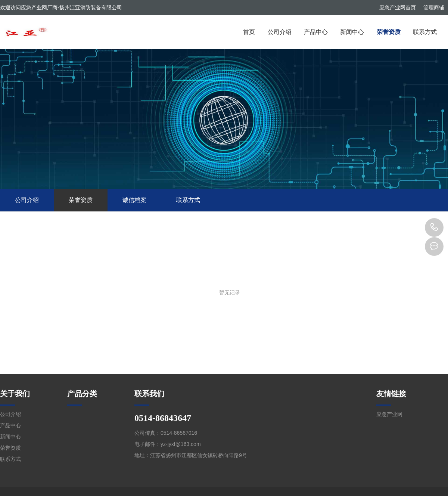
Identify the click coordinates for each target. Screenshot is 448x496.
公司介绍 (280, 32)
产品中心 (316, 32)
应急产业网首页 (398, 7)
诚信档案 (134, 200)
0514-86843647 (434, 227)
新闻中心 (352, 32)
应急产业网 (389, 414)
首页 (249, 32)
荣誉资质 (389, 32)
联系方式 (425, 32)
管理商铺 (434, 7)
